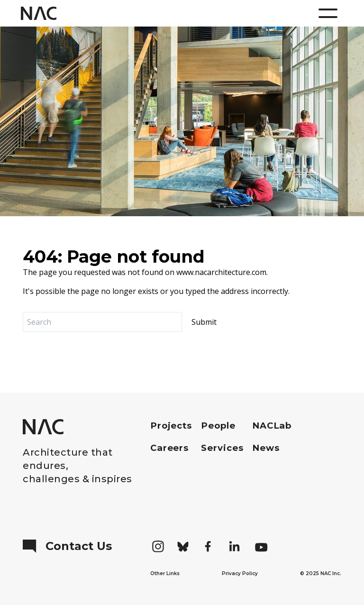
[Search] (102, 322)
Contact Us (67, 546)
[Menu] (328, 13)
